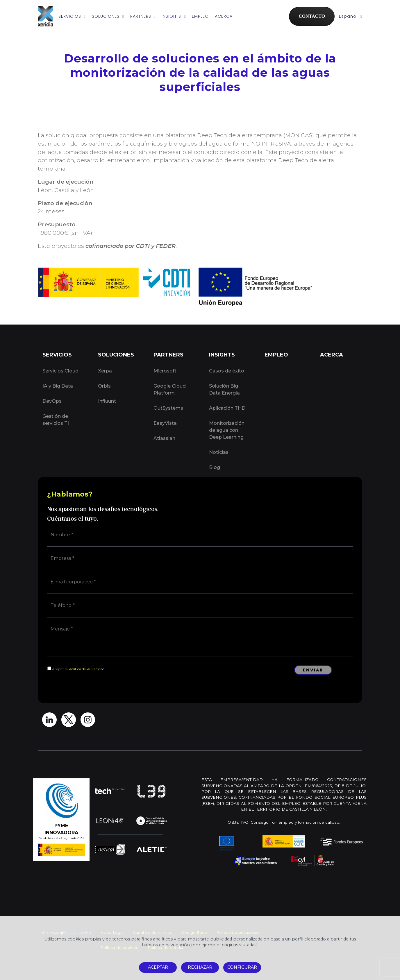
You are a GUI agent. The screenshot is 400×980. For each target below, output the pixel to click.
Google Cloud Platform (170, 389)
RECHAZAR (200, 967)
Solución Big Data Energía (224, 389)
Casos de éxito (227, 371)
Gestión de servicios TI (56, 420)
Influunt (107, 401)
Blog (215, 467)
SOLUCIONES (108, 16)
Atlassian (164, 438)
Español (351, 16)
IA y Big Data (58, 386)
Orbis (104, 386)
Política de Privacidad (86, 669)
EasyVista (165, 423)
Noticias (219, 452)
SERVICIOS (72, 16)
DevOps (52, 401)
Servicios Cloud (60, 371)
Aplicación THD (227, 408)
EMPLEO (200, 16)
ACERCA (224, 16)
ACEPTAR (158, 967)
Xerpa (105, 371)
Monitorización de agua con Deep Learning (227, 430)
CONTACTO (312, 16)
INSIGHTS (174, 16)
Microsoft (165, 371)
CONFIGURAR (242, 967)
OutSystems (168, 408)
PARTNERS (143, 16)
